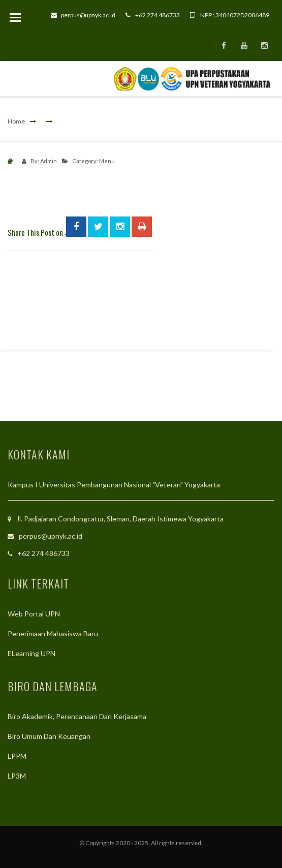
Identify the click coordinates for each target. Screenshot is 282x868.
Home (16, 121)
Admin (49, 161)
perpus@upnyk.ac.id (83, 15)
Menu (107, 161)
